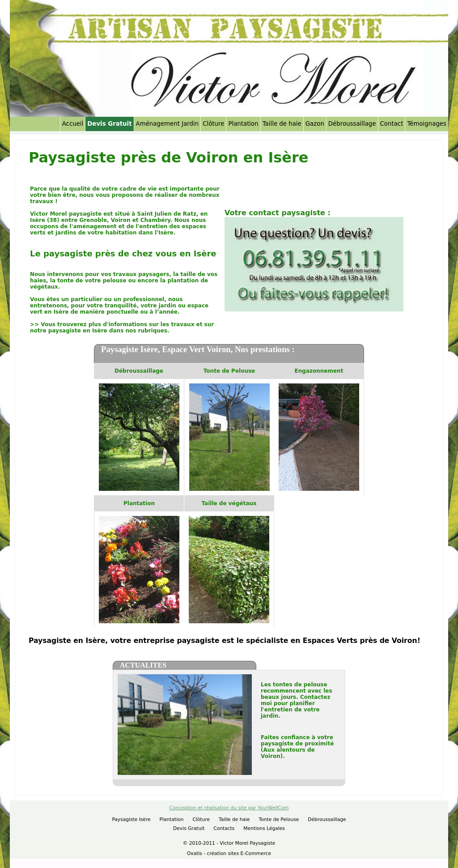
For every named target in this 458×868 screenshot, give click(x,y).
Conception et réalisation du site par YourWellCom (229, 808)
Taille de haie (282, 124)
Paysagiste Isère (131, 819)
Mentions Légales (264, 828)
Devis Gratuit (109, 124)
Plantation (243, 124)
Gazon (315, 124)
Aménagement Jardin (168, 124)
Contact (392, 124)
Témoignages (427, 124)
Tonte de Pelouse (279, 819)
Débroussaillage (352, 124)
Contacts (224, 828)
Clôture (213, 124)
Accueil (73, 124)
